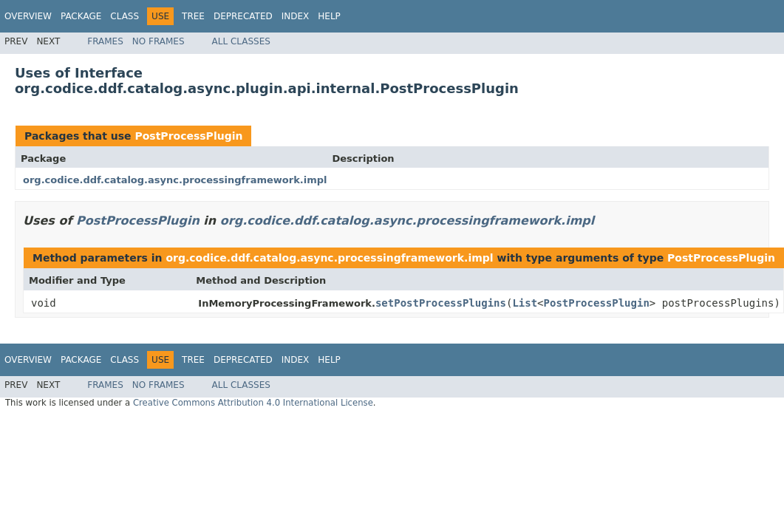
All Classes (241, 41)
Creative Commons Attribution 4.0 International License (253, 403)
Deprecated (243, 16)
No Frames (158, 41)
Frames (105, 41)
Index (296, 16)
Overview (28, 16)
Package (81, 16)
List (525, 303)
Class (125, 16)
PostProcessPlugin (188, 136)
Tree (193, 16)
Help (329, 16)
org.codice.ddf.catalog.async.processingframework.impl (175, 180)
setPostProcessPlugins (441, 303)
